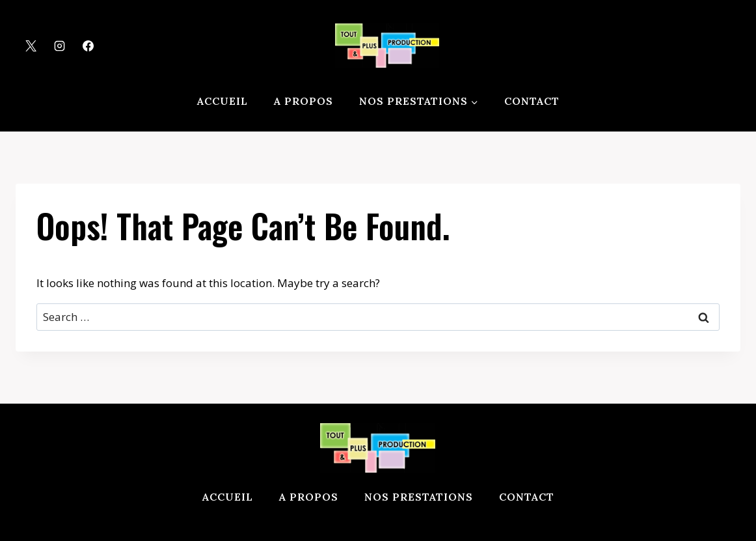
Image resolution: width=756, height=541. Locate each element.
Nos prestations (419, 497)
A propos (304, 101)
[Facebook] (88, 46)
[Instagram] (59, 46)
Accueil (223, 101)
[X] (31, 46)
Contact (532, 101)
